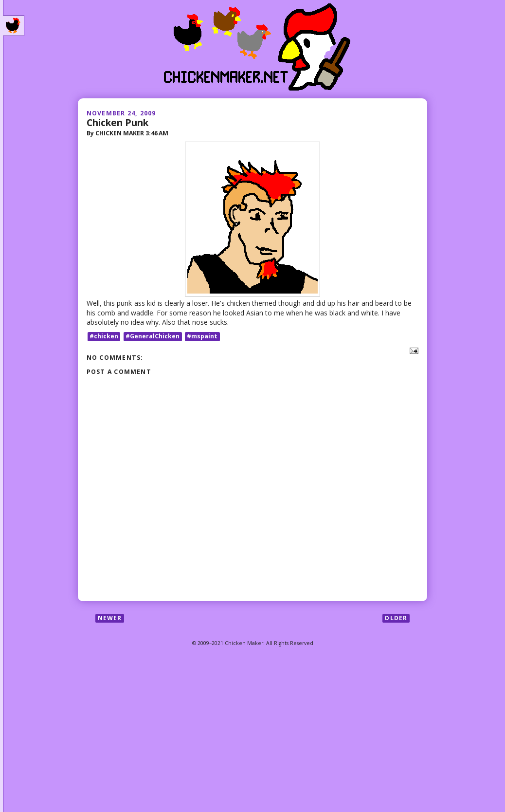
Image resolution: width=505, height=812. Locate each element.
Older (396, 618)
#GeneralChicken (153, 336)
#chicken (104, 336)
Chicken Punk (117, 122)
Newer (110, 618)
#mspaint (202, 336)
